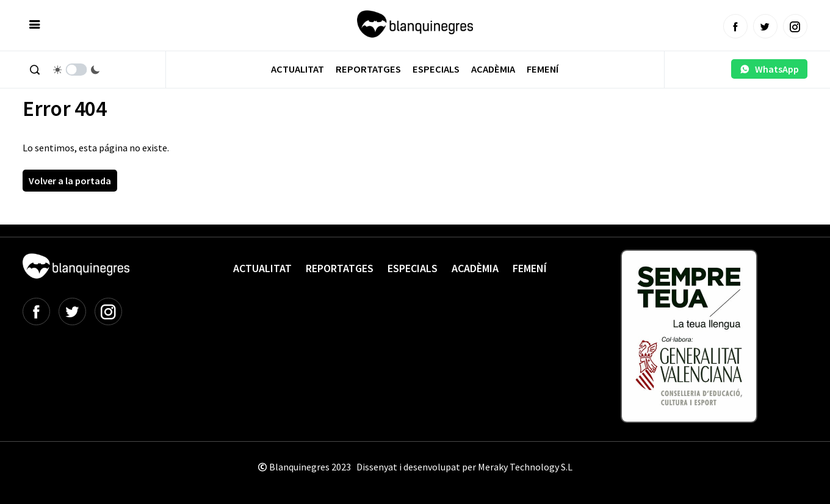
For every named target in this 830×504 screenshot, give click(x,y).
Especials (436, 69)
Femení (543, 69)
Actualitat (298, 69)
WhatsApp (769, 69)
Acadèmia (493, 69)
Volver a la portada (70, 181)
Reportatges (368, 69)
